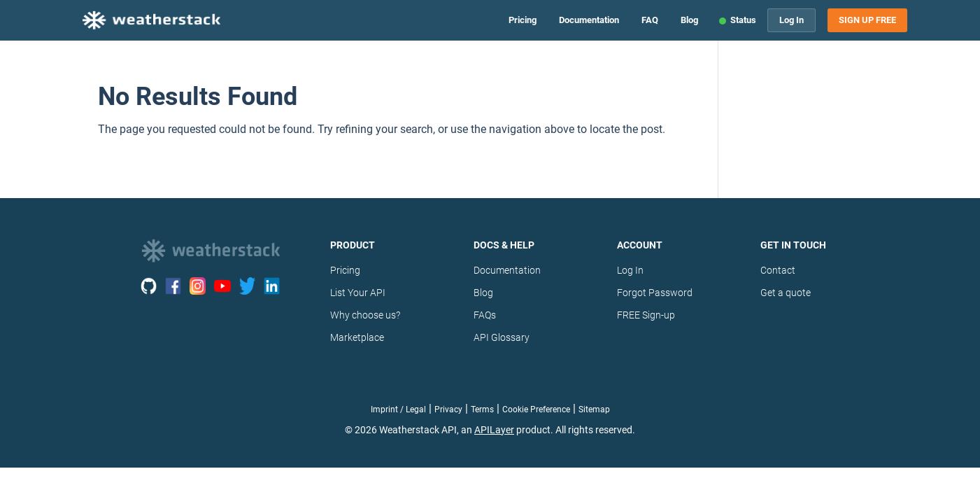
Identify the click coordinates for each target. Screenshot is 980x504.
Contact (778, 270)
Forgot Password (655, 293)
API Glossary (502, 337)
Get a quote (786, 293)
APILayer (494, 430)
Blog (689, 20)
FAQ (650, 20)
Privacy (448, 409)
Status (743, 20)
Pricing (523, 20)
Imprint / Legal (398, 409)
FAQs (485, 315)
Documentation (589, 20)
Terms (482, 409)
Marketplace (357, 337)
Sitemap (594, 409)
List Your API (358, 293)
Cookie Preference (536, 409)
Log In (791, 20)
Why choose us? (365, 315)
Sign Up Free (867, 20)
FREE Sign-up (646, 315)
